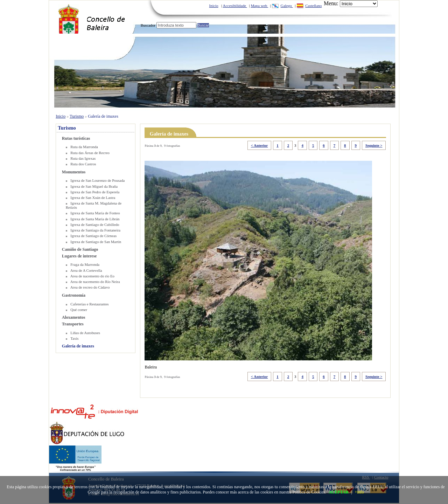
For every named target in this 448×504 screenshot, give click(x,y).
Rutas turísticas (76, 138)
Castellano (313, 6)
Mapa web (259, 6)
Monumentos (74, 172)
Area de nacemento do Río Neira (95, 282)
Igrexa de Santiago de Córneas (93, 236)
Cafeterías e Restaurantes (89, 304)
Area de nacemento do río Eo (92, 276)
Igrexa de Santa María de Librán (95, 219)
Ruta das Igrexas (83, 158)
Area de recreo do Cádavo (90, 287)
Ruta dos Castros (83, 164)
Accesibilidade (235, 6)
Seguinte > (374, 145)
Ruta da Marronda (84, 147)
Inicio (214, 6)
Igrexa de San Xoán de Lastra (93, 198)
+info (359, 492)
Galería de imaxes (103, 116)
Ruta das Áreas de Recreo (90, 153)
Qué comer (79, 310)
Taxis (74, 338)
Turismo (77, 116)
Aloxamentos (74, 317)
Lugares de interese (79, 256)
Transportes (73, 324)
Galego (287, 6)
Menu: (331, 3)
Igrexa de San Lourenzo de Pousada (97, 180)
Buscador (148, 25)
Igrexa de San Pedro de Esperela (95, 192)
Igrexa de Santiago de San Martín (96, 242)
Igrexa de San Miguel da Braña (94, 186)
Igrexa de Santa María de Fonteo (95, 213)
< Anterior (259, 145)
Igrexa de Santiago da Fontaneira (95, 230)
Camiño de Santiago (80, 249)
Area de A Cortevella (86, 270)
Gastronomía (74, 295)
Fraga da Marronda (85, 264)
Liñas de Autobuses (85, 333)
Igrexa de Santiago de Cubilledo (95, 225)
